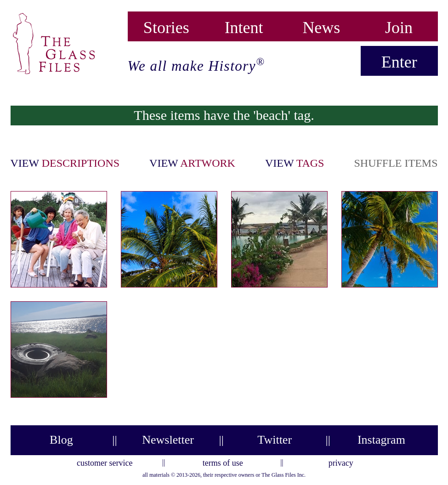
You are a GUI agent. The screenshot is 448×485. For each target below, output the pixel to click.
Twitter (275, 440)
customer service (105, 462)
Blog (61, 440)
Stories (166, 25)
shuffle (396, 163)
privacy (341, 462)
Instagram (381, 440)
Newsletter (168, 440)
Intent (244, 25)
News (321, 25)
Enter (399, 62)
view (65, 163)
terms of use (223, 462)
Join (399, 25)
